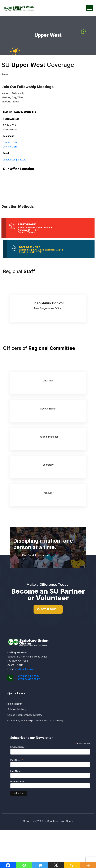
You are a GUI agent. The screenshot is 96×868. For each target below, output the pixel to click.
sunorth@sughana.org (15, 160)
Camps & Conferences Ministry (25, 715)
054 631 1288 (10, 143)
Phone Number (18, 782)
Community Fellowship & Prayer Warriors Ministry (35, 721)
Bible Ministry (15, 704)
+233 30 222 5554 (29, 676)
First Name (17, 760)
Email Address (18, 747)
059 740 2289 (10, 147)
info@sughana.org (25, 669)
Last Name (16, 771)
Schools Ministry (17, 709)
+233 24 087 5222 (29, 679)
